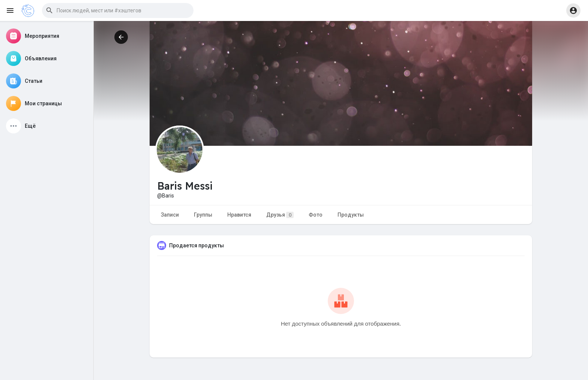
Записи (170, 215)
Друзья (280, 215)
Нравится (239, 215)
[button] (118, 10)
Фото (316, 215)
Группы (203, 215)
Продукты (351, 215)
